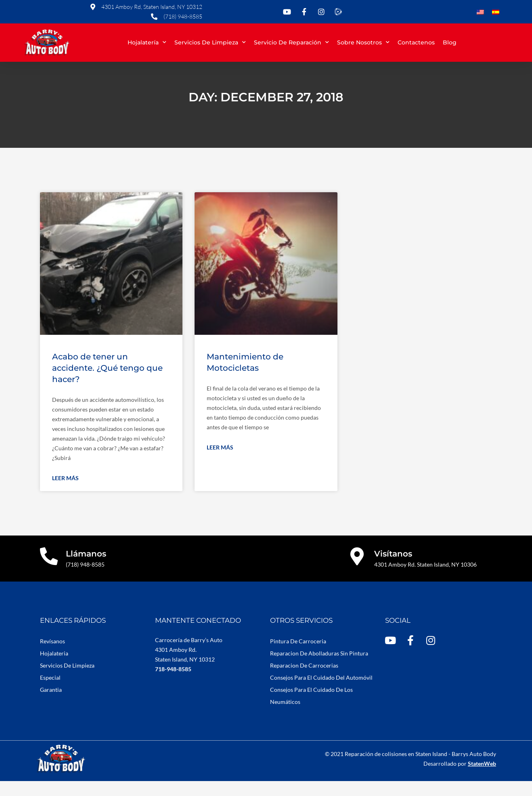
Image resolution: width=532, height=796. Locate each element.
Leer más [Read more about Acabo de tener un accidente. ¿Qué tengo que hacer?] (65, 493)
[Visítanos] (357, 572)
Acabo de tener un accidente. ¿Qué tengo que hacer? (107, 383)
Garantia (51, 705)
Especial (50, 692)
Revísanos (52, 656)
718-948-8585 (173, 684)
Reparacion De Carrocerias (304, 680)
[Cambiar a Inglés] (480, 13)
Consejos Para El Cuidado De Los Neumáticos (311, 711)
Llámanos (86, 569)
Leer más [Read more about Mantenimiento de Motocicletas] (220, 462)
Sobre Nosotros (363, 42)
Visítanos (394, 569)
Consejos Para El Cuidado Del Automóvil (321, 692)
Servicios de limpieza (210, 42)
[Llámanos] (49, 572)
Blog (450, 42)
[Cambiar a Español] (496, 13)
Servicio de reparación (291, 42)
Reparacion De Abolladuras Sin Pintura (319, 668)
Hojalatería (147, 42)
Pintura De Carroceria (298, 656)
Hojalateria (54, 668)
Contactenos (416, 42)
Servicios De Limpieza (67, 680)
